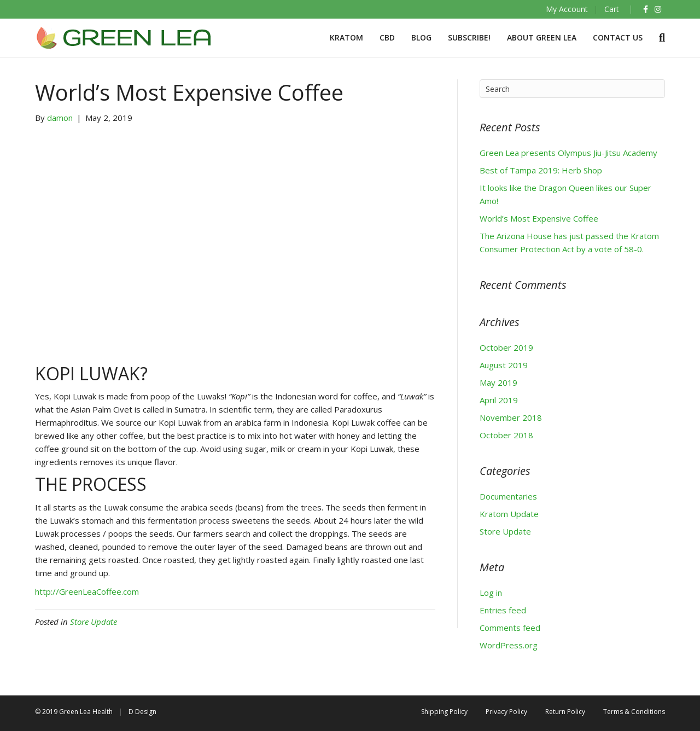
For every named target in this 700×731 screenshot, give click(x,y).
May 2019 (498, 382)
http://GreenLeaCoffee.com (87, 591)
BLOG (421, 37)
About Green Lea (542, 37)
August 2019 (504, 365)
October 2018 (506, 435)
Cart (612, 9)
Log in (491, 593)
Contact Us (618, 37)
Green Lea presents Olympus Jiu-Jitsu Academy (568, 153)
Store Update (94, 622)
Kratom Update (509, 514)
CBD (387, 37)
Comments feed (510, 628)
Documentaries (508, 496)
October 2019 (506, 347)
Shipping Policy (444, 712)
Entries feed (503, 610)
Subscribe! (469, 37)
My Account (567, 9)
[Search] (658, 38)
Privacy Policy (506, 712)
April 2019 (499, 400)
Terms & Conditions (634, 712)
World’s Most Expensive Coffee (539, 218)
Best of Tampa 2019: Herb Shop (541, 170)
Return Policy (565, 712)
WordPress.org (509, 645)
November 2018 (511, 417)
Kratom (346, 37)
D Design (142, 712)
